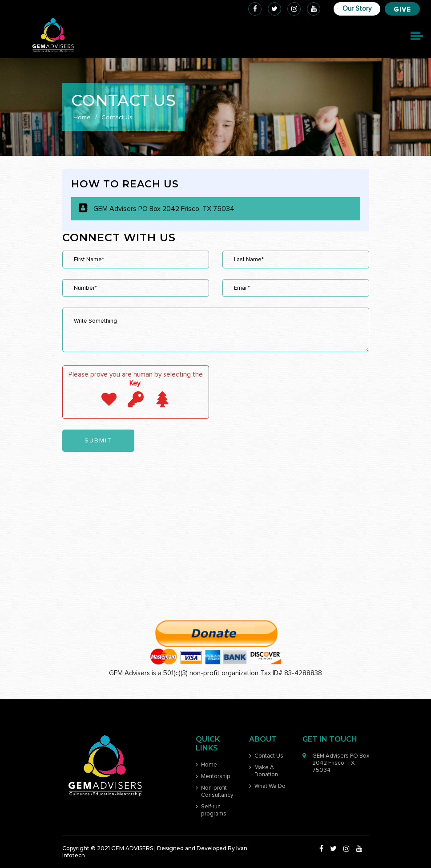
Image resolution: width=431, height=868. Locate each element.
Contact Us (269, 756)
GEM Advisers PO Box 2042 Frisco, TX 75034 (164, 209)
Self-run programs (214, 810)
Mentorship (216, 777)
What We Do (270, 786)
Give (402, 10)
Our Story (357, 9)
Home (82, 118)
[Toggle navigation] (415, 36)
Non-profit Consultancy (217, 792)
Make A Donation (266, 771)
